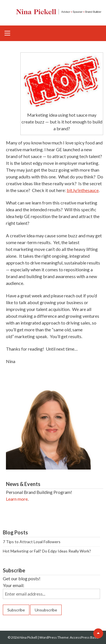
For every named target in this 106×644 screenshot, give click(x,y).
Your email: (14, 585)
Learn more (17, 499)
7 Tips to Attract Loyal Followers (32, 542)
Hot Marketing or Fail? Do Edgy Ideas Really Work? (47, 551)
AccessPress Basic (84, 637)
